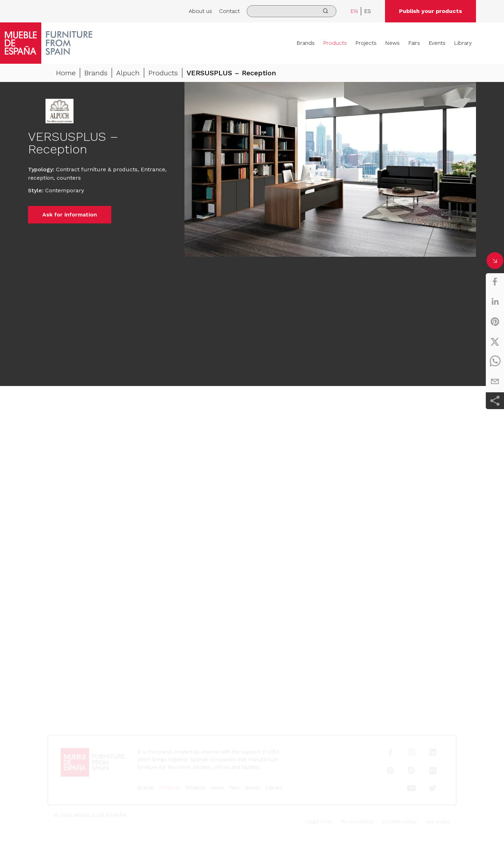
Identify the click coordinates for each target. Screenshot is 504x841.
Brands (306, 43)
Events (437, 43)
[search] (292, 11)
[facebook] (495, 282)
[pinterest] (495, 322)
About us (200, 11)
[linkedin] (495, 302)
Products (335, 43)
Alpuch (128, 73)
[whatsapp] (495, 361)
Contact (229, 11)
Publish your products (430, 11)
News (392, 43)
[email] (495, 381)
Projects (366, 43)
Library (463, 43)
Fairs (414, 43)
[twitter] (495, 342)
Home (66, 73)
